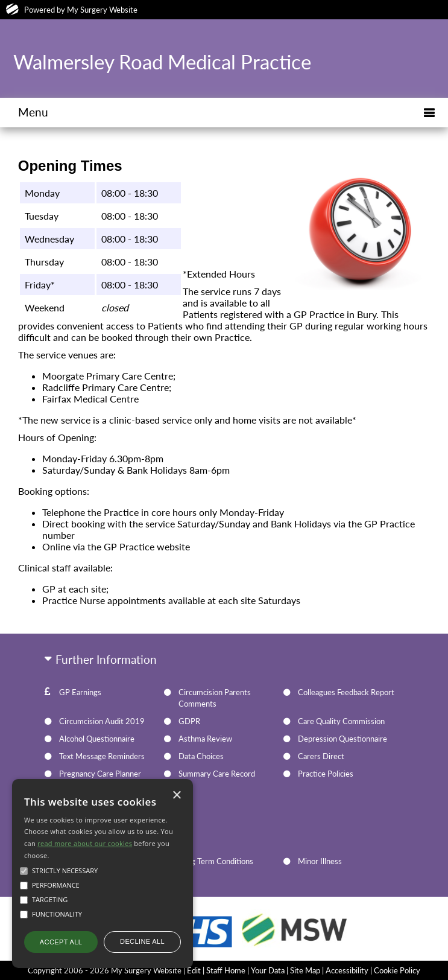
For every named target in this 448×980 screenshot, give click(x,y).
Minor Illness (320, 861)
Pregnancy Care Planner (100, 774)
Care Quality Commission (341, 721)
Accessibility (347, 970)
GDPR (189, 721)
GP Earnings (80, 692)
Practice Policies (326, 774)
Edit (194, 970)
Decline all (142, 941)
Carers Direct (321, 756)
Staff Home (226, 970)
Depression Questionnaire (342, 739)
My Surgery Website (102, 10)
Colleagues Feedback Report (346, 692)
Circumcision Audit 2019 (102, 721)
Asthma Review (205, 739)
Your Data (268, 970)
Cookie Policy (397, 970)
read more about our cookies (85, 843)
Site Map (305, 970)
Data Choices (201, 756)
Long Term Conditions (216, 861)
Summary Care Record (217, 774)
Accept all (61, 942)
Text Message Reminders (102, 756)
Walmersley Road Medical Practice (162, 62)
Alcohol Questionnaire (97, 739)
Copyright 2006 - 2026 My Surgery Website (105, 970)
